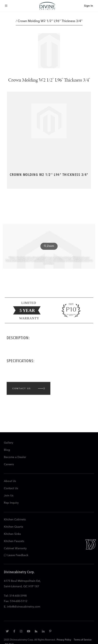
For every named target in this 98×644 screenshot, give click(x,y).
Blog (7, 450)
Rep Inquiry (11, 503)
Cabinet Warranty (15, 548)
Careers (9, 464)
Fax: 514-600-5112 (16, 601)
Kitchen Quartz (13, 527)
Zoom (49, 246)
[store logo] (47, 6)
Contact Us (11, 488)
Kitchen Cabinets (15, 520)
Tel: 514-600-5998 (15, 596)
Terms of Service (83, 640)
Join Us (9, 496)
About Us (10, 481)
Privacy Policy (64, 640)
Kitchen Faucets (14, 541)
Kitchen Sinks (12, 534)
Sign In (88, 6)
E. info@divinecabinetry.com (22, 607)
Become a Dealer (15, 457)
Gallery (9, 443)
